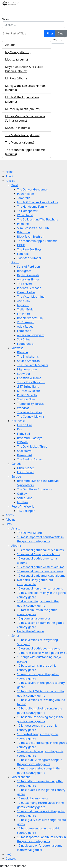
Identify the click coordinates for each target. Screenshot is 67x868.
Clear (61, 33)
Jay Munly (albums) (18, 52)
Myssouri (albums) (17, 128)
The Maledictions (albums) (23, 135)
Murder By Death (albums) (23, 109)
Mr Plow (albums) (17, 78)
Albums (10, 45)
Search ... (8, 19)
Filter (50, 33)
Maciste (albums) (16, 59)
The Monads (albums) (20, 142)
